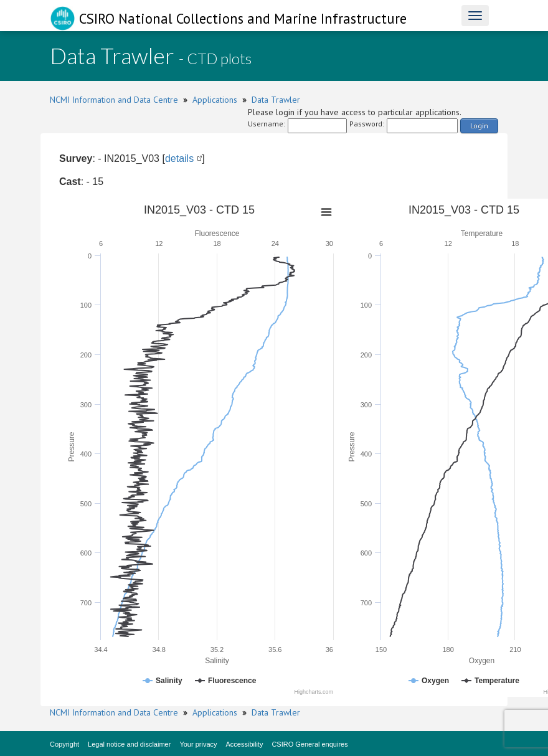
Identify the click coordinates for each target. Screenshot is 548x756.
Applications (215, 100)
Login (479, 125)
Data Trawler (276, 100)
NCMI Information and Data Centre (114, 100)
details (179, 158)
